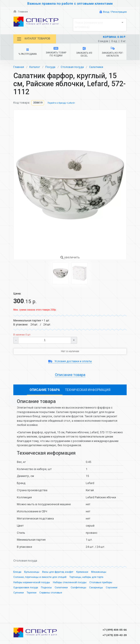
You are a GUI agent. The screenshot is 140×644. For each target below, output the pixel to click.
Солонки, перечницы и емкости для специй (41, 579)
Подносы (50, 589)
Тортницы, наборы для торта (90, 579)
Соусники (117, 589)
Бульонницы (32, 573)
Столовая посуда (73, 68)
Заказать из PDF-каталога (112, 53)
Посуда (51, 68)
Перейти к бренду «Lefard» (62, 104)
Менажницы (103, 573)
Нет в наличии (70, 352)
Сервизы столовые (52, 594)
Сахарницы (101, 589)
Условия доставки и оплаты (70, 362)
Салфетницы (83, 589)
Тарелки (32, 594)
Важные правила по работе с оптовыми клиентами (70, 3)
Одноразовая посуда (27, 589)
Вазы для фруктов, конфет (60, 573)
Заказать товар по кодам (56, 53)
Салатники (98, 68)
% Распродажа (28, 53)
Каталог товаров (35, 39)
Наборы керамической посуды (33, 584)
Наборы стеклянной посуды (74, 584)
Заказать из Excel (84, 53)
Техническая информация (88, 391)
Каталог (35, 68)
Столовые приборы (107, 584)
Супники (19, 594)
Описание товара (70, 376)
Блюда (18, 573)
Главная (21, 12)
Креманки (86, 573)
